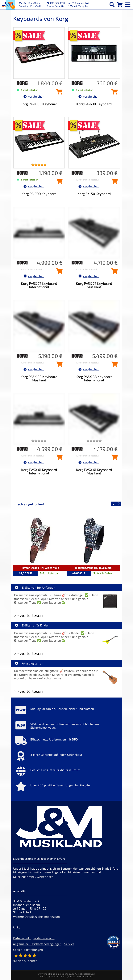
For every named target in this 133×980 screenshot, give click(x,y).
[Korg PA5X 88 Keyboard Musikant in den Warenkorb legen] (58, 366)
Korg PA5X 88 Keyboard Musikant (39, 378)
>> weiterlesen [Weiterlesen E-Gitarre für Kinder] (28, 653)
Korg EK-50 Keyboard (94, 194)
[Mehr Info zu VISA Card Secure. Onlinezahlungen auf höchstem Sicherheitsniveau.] (67, 726)
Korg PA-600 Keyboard (94, 104)
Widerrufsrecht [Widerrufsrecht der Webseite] (44, 938)
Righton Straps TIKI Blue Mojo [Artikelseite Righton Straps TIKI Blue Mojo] (93, 568)
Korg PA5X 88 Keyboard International (94, 378)
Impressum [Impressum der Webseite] (52, 916)
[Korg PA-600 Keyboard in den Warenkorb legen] (114, 93)
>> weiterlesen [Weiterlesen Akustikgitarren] (28, 691)
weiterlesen (45, 877)
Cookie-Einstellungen (28, 950)
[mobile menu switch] (128, 4)
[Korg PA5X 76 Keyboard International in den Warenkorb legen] (58, 272)
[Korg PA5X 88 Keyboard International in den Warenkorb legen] (114, 366)
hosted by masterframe (53, 976)
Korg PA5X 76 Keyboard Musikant (94, 285)
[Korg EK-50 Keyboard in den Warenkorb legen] (114, 183)
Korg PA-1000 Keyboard (39, 104)
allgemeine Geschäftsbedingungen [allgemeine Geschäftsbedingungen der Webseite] (37, 944)
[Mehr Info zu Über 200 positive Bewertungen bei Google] (67, 787)
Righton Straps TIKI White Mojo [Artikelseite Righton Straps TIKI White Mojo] (40, 568)
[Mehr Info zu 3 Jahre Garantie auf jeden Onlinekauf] (67, 757)
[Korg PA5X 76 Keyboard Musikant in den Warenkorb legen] (114, 272)
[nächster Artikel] (119, 504)
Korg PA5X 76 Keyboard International (39, 285)
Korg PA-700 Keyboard (39, 194)
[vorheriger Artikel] (114, 504)
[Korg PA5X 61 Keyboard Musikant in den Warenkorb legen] (114, 459)
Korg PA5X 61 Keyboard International (39, 471)
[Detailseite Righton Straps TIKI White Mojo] (40, 540)
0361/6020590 (56, 3)
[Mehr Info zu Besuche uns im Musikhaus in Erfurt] (67, 772)
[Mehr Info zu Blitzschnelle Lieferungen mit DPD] (67, 741)
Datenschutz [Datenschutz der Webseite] (22, 938)
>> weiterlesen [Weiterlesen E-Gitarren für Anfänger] (28, 615)
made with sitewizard (82, 976)
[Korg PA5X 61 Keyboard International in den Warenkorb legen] (58, 459)
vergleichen (34, 96)
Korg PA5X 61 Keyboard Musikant (94, 471)
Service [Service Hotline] (69, 944)
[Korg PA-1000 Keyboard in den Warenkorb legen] (58, 93)
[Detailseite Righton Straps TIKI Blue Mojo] (93, 540)
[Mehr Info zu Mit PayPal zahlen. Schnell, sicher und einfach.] (67, 711)
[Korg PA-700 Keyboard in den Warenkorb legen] (58, 183)
